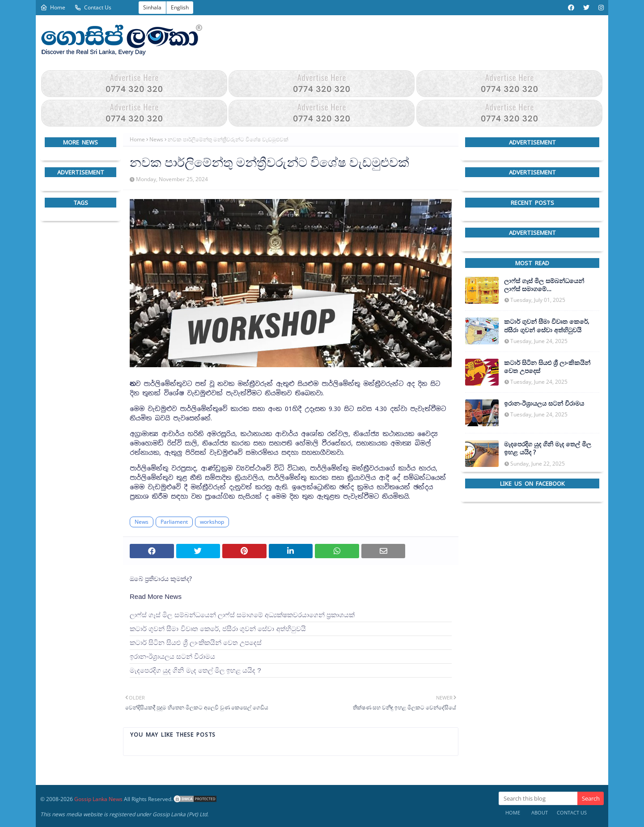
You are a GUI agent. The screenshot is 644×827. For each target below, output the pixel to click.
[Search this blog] (538, 798)
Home (53, 7)
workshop (212, 522)
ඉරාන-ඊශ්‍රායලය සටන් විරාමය (172, 656)
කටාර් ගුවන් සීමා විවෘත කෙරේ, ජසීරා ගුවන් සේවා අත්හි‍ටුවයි (218, 629)
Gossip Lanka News (98, 799)
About (540, 812)
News (156, 139)
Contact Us (93, 7)
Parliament (174, 522)
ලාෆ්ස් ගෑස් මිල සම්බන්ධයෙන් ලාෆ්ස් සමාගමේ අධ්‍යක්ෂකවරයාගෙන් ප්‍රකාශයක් (242, 615)
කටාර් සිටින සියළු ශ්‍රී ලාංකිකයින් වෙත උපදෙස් (196, 643)
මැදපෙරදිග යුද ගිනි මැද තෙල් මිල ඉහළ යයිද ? (195, 670)
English (180, 7)
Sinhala (152, 7)
